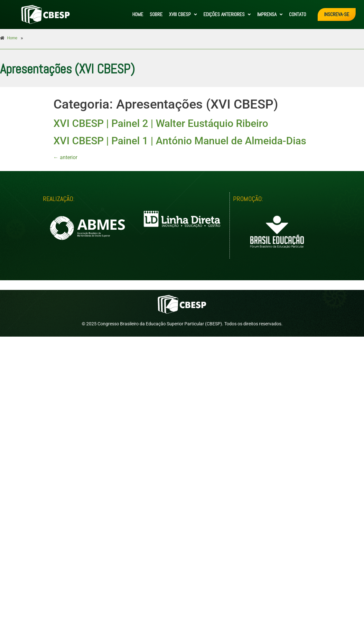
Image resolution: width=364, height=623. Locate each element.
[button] (183, 14)
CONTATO (298, 14)
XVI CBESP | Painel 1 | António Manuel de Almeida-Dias (180, 141)
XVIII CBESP (183, 14)
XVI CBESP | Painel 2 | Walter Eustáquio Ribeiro (161, 123)
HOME (138, 14)
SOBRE (156, 14)
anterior (65, 157)
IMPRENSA (270, 14)
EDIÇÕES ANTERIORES (227, 14)
